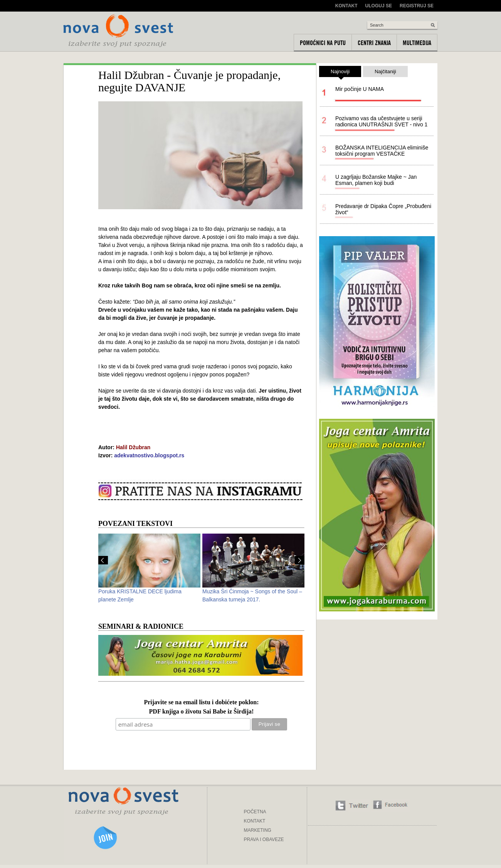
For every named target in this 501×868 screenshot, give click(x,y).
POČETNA (255, 812)
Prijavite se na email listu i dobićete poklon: (201, 703)
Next (300, 560)
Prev (103, 560)
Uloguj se (379, 6)
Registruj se (417, 6)
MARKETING (258, 830)
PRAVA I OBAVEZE (264, 839)
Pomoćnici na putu (323, 43)
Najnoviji (340, 73)
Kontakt (346, 6)
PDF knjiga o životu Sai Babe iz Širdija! (202, 712)
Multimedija (417, 43)
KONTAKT (255, 821)
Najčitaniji (385, 71)
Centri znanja (374, 43)
